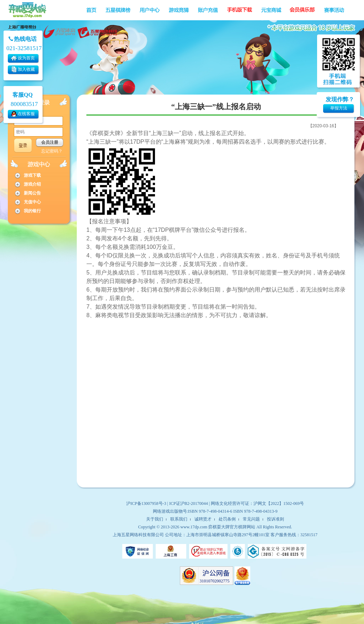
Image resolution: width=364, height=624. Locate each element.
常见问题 (251, 519)
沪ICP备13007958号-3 (146, 503)
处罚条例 (227, 519)
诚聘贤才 (203, 519)
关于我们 (155, 519)
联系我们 (179, 519)
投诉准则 (275, 519)
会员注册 (50, 142)
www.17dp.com (194, 527)
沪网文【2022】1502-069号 (279, 503)
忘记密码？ (52, 151)
